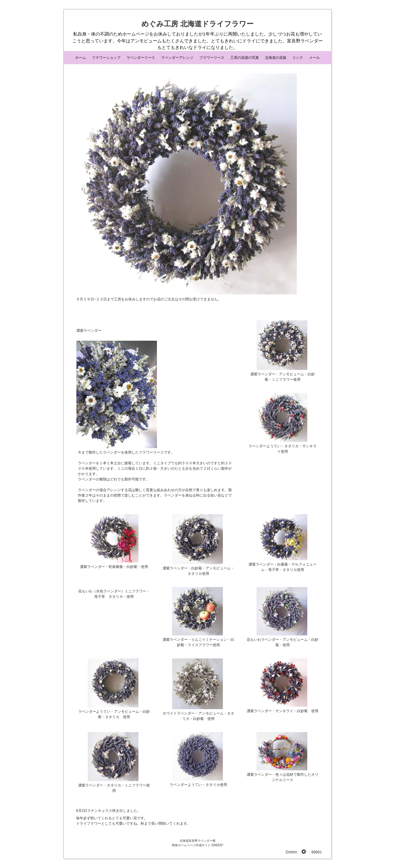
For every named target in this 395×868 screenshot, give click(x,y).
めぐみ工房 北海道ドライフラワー (197, 24)
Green (291, 852)
